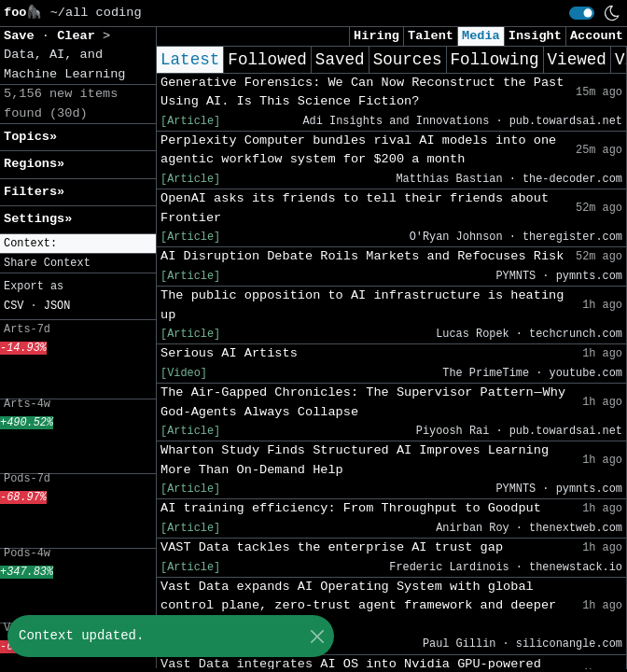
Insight (535, 36)
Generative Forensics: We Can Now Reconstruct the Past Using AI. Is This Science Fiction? (362, 92)
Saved (340, 60)
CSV (14, 306)
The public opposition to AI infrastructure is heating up (362, 305)
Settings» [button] (38, 219)
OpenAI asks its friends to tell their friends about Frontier (355, 208)
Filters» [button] (34, 192)
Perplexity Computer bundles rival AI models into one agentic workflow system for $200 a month (358, 150)
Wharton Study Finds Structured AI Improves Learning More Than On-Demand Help (355, 460)
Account (597, 36)
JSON (57, 306)
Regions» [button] (34, 164)
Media (481, 36)
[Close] (317, 636)
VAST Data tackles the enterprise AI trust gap (332, 547)
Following (495, 60)
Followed (267, 60)
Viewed (577, 60)
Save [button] (23, 36)
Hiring (376, 36)
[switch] (582, 13)
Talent (431, 36)
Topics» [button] (30, 137)
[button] (78, 244)
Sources (408, 60)
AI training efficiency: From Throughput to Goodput (351, 508)
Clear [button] (80, 36)
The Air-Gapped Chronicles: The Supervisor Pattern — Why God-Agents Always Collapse (363, 402)
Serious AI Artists (229, 353)
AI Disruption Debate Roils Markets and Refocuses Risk (362, 256)
